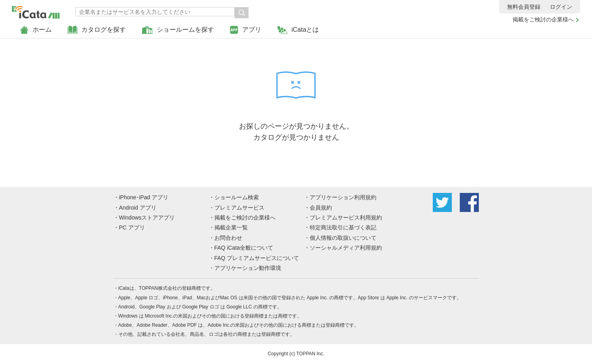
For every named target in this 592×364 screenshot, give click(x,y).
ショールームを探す (178, 30)
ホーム (36, 30)
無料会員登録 (524, 7)
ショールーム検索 (237, 197)
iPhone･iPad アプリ (144, 197)
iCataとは (298, 30)
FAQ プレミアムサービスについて (257, 258)
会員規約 (321, 208)
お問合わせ (228, 238)
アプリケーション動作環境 (248, 268)
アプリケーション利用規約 (343, 197)
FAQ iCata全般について (244, 248)
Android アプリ (138, 208)
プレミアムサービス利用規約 (346, 218)
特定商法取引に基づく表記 (343, 227)
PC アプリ (132, 227)
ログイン (561, 7)
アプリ (246, 30)
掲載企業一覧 (231, 227)
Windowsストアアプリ (147, 218)
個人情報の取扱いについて (343, 238)
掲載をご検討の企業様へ (543, 19)
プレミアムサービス (239, 208)
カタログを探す (97, 30)
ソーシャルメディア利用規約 (346, 248)
